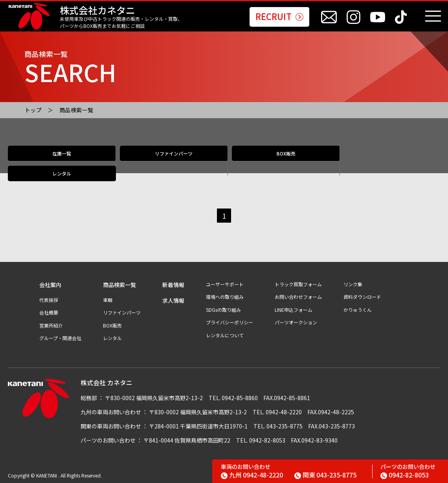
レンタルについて (225, 335)
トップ (33, 110)
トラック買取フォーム (298, 284)
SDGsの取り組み (223, 310)
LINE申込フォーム (294, 310)
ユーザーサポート (225, 284)
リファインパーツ (170, 161)
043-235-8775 (325, 475)
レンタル (386, 161)
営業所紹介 (51, 326)
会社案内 (50, 285)
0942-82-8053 (405, 475)
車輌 (108, 300)
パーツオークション (296, 322)
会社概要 (49, 313)
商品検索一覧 (76, 110)
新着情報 (173, 285)
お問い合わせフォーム (298, 297)
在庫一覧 (62, 161)
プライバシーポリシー (230, 322)
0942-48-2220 (252, 475)
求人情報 (173, 301)
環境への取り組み (225, 297)
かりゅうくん (358, 310)
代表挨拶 (49, 300)
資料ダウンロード (362, 297)
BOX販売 (278, 161)
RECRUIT (279, 17)
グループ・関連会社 (60, 338)
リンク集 (353, 284)
